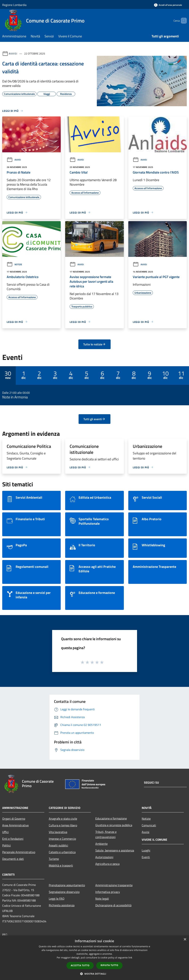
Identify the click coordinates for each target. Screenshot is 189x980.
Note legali (102, 899)
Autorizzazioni (104, 857)
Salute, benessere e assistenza (115, 850)
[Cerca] (182, 21)
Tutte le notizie (94, 344)
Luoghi (146, 850)
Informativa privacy (108, 892)
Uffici (5, 832)
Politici (7, 845)
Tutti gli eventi (94, 419)
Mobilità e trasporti (61, 865)
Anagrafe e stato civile (63, 819)
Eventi (146, 857)
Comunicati (149, 825)
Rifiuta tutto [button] (109, 965)
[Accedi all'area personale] (168, 5)
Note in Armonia (15, 397)
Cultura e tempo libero (63, 825)
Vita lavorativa (58, 832)
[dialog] (94, 958)
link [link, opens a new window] (130, 958)
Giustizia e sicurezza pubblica (114, 825)
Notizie (14, 264)
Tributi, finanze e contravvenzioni (106, 834)
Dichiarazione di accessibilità (113, 905)
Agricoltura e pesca (107, 864)
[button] (95, 974)
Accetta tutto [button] (80, 965)
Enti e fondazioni (13, 839)
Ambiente (101, 844)
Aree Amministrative (15, 825)
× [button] (185, 940)
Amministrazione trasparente (114, 885)
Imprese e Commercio (62, 839)
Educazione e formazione (111, 818)
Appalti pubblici (58, 845)
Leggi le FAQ (57, 899)
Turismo (54, 859)
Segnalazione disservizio (64, 892)
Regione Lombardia (14, 5)
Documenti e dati (13, 859)
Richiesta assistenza (62, 905)
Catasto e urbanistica (62, 852)
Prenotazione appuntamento (67, 885)
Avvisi (13, 53)
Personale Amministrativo (19, 852)
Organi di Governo (14, 819)
